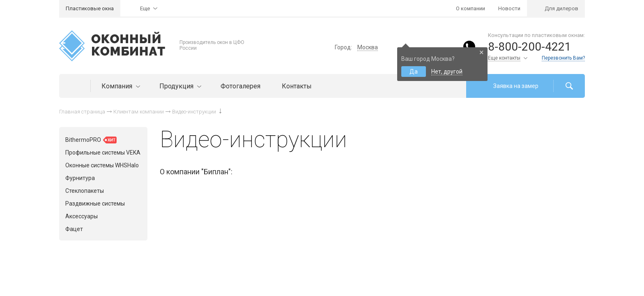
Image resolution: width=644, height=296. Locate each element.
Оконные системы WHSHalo (102, 165)
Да (414, 72)
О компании (470, 8)
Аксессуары (82, 216)
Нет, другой (447, 72)
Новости (509, 8)
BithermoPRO (91, 140)
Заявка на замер (516, 86)
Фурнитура (80, 178)
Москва (368, 47)
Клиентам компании (139, 112)
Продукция (179, 86)
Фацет (74, 229)
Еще (145, 8)
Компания (120, 86)
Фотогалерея (240, 86)
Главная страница (82, 112)
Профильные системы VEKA (103, 153)
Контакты (297, 86)
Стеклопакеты (85, 191)
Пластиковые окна (90, 8)
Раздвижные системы (95, 203)
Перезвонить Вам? (563, 58)
